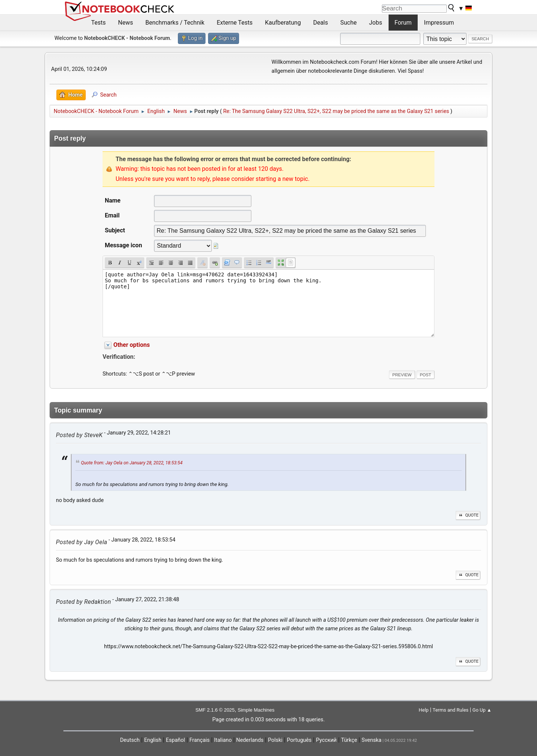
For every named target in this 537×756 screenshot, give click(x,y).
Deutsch (130, 740)
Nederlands (250, 740)
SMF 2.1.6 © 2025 (215, 710)
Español (175, 740)
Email (112, 215)
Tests (99, 23)
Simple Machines (256, 710)
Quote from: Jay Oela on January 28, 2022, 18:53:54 (132, 463)
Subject (115, 230)
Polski (275, 740)
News (126, 23)
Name (113, 200)
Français (200, 740)
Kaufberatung (283, 23)
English (153, 740)
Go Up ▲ (482, 710)
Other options (132, 345)
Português (299, 740)
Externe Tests (235, 23)
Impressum (439, 23)
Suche (349, 23)
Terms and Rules (450, 710)
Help (424, 710)
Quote (468, 515)
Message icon (123, 245)
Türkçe (349, 740)
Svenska (371, 740)
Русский (326, 740)
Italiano (223, 740)
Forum (403, 23)
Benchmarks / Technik (175, 23)
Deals (321, 23)
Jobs (376, 23)
